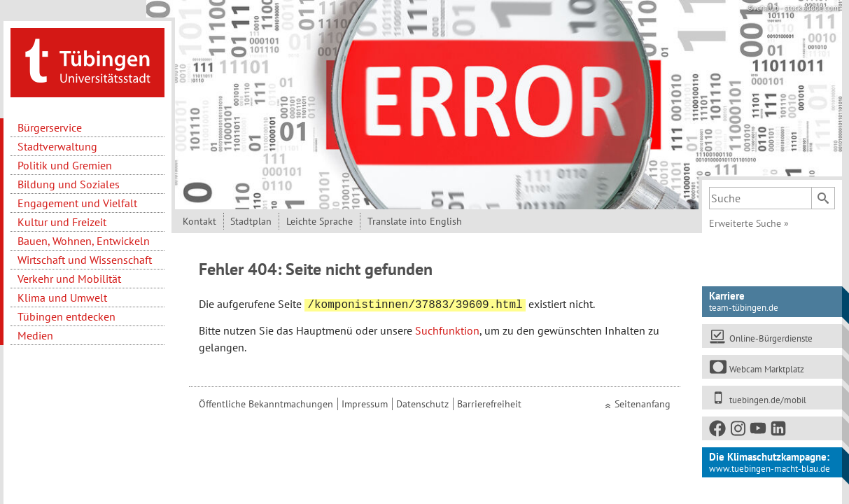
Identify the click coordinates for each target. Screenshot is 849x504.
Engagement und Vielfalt (77, 203)
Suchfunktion (447, 330)
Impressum (365, 404)
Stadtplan (251, 221)
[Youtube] (759, 431)
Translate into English (415, 221)
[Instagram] (738, 431)
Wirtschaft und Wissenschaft (85, 260)
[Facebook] (718, 431)
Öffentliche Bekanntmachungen (266, 404)
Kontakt (199, 221)
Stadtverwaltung (57, 146)
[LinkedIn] (779, 431)
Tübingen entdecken (66, 316)
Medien (35, 335)
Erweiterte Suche (749, 223)
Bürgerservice (50, 127)
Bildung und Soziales (69, 184)
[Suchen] (823, 198)
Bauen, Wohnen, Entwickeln (84, 241)
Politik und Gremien (65, 165)
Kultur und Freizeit (62, 222)
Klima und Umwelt (62, 297)
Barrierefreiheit (489, 404)
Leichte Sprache (320, 221)
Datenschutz (422, 404)
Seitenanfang (643, 404)
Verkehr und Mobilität (69, 279)
